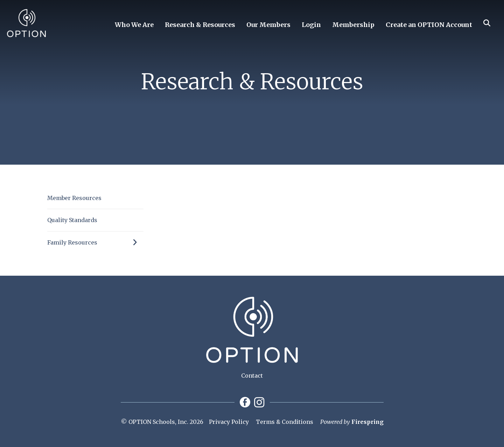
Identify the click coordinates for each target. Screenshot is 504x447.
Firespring (367, 422)
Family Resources (95, 242)
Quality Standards (72, 220)
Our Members (268, 25)
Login (311, 25)
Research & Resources (200, 25)
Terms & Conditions (285, 422)
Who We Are (134, 25)
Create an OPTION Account (429, 25)
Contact (252, 376)
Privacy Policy (229, 422)
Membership (353, 25)
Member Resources (74, 198)
